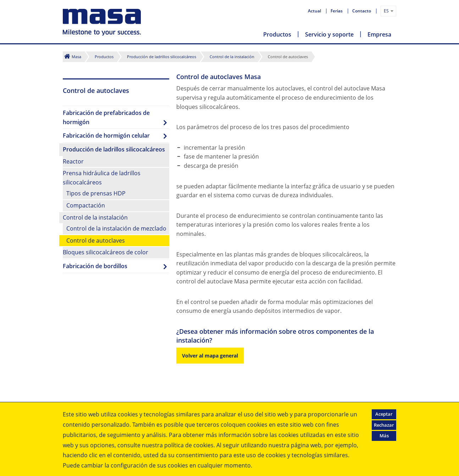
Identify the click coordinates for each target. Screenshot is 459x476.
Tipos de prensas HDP (96, 193)
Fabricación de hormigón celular (106, 135)
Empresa (379, 34)
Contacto (362, 11)
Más (384, 436)
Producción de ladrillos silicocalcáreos (162, 57)
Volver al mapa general (210, 356)
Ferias (337, 11)
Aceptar (384, 414)
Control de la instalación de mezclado (116, 228)
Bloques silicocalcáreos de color (106, 252)
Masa (76, 57)
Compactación (86, 205)
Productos (277, 34)
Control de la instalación (232, 57)
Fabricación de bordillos (95, 266)
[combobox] (388, 11)
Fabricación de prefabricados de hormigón (106, 117)
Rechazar (384, 425)
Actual (315, 11)
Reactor (73, 161)
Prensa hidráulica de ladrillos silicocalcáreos (102, 178)
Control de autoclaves (96, 240)
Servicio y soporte (329, 34)
